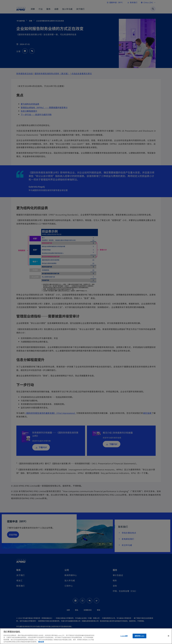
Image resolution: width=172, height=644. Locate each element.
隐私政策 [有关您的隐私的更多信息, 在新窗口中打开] (41, 642)
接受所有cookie (140, 636)
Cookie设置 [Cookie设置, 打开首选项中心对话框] (124, 636)
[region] (86, 636)
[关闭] (168, 636)
